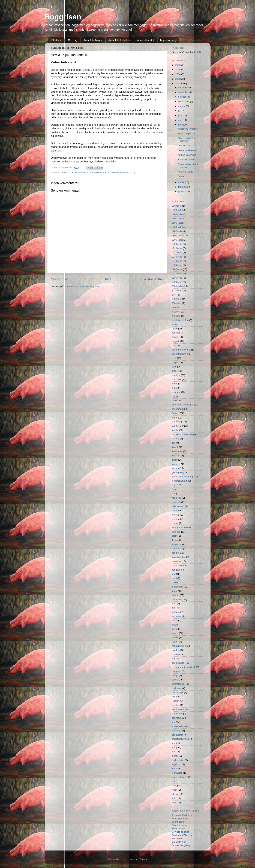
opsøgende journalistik (184, 667)
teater (175, 769)
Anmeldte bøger (93, 40)
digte (174, 388)
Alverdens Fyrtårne (188, 129)
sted (174, 752)
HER (199, 52)
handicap (177, 498)
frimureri (176, 464)
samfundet (177, 709)
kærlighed (177, 599)
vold (174, 798)
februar (182, 187)
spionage (177, 731)
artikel (175, 324)
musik (175, 625)
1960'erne (177, 269)
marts (182, 182)
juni (180, 116)
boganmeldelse (180, 350)
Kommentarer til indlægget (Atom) (82, 287)
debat (175, 384)
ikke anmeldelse (95, 172)
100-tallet (177, 206)
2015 (178, 70)
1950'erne (177, 265)
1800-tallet (177, 236)
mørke (175, 637)
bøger (175, 362)
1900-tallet (177, 240)
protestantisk (178, 684)
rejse (174, 697)
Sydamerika (178, 760)
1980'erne (177, 278)
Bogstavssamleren (181, 825)
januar (182, 192)
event (175, 417)
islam (175, 536)
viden (175, 790)
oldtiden (176, 659)
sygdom (176, 764)
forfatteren (80, 172)
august (182, 106)
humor (175, 523)
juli (180, 111)
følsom (175, 468)
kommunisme (179, 565)
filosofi (175, 447)
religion (176, 701)
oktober (183, 97)
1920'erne (177, 252)
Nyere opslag (61, 279)
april (181, 125)
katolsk (175, 549)
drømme (176, 392)
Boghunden (178, 822)
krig (174, 574)
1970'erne (177, 274)
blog (174, 345)
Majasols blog (179, 842)
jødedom (176, 544)
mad (174, 603)
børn (174, 367)
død (174, 400)
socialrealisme (179, 726)
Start (107, 279)
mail (174, 608)
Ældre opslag (154, 279)
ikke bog (176, 532)
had (174, 494)
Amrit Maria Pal (180, 818)
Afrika (175, 307)
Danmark (177, 379)
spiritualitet (177, 735)
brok (71, 172)
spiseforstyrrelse (180, 739)
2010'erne (177, 290)
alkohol (175, 312)
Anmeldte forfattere (120, 40)
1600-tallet (177, 227)
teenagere (177, 773)
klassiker (176, 561)
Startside (57, 40)
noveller (176, 654)
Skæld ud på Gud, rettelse (187, 140)
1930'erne (177, 257)
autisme (176, 333)
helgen (175, 511)
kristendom (178, 587)
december (184, 88)
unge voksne (178, 777)
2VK (174, 295)
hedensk (176, 502)
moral (175, 620)
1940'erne (177, 261)
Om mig (73, 40)
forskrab (176, 456)
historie (176, 515)
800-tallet (177, 299)
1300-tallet (177, 219)
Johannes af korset (188, 160)
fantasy (176, 439)
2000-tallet (177, 286)
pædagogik (178, 692)
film (174, 443)
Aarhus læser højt (187, 155)
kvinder (176, 595)
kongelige (177, 570)
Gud (174, 485)
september (184, 102)
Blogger (143, 859)
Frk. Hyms (177, 839)
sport (174, 743)
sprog (133, 172)
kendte (175, 553)
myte (174, 629)
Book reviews (179, 828)
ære (174, 803)
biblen (64, 172)
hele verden (178, 506)
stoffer (175, 756)
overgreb (176, 671)
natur (174, 642)
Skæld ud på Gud (93, 70)
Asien (175, 329)
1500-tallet (177, 223)
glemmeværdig (180, 481)
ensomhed (177, 409)
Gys (174, 489)
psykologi (177, 688)
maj (181, 120)
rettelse (124, 172)
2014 (178, 74)
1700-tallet (177, 231)
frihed (175, 460)
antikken (176, 316)
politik (175, 680)
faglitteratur (178, 426)
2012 (178, 84)
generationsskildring (182, 477)
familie (175, 430)
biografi (176, 341)
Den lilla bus (184, 146)
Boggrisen (63, 17)
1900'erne (177, 244)
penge (175, 675)
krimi (174, 578)
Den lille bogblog (181, 832)
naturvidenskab (180, 646)
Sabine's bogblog (181, 845)
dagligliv (176, 375)
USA (174, 786)
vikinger (176, 794)
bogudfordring (168, 40)
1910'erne (177, 248)
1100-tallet (177, 214)
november (184, 92)
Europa (176, 413)
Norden (176, 650)
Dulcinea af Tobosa (182, 835)
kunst (175, 591)
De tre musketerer (187, 150)
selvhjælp (177, 718)
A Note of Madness (182, 815)
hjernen (176, 519)
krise (174, 582)
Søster (181, 176)
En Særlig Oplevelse (183, 405)
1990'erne (177, 282)
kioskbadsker (112, 172)
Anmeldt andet (145, 40)
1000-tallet (177, 210)
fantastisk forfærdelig (183, 434)
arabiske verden (180, 320)
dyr (173, 396)
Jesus (175, 540)
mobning (176, 612)
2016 (178, 65)
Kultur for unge (185, 172)
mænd (175, 633)
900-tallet (177, 303)
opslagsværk (178, 663)
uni (173, 781)
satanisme (177, 714)
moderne (176, 616)
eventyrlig (177, 422)
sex (174, 722)
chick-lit (176, 371)
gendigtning (178, 472)
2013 (178, 79)
